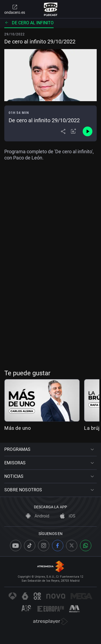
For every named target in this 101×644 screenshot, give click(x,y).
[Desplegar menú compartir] (63, 131)
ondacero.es (15, 9)
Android (38, 516)
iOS (68, 516)
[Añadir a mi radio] (74, 131)
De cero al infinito (29, 23)
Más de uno (18, 428)
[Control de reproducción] (88, 131)
